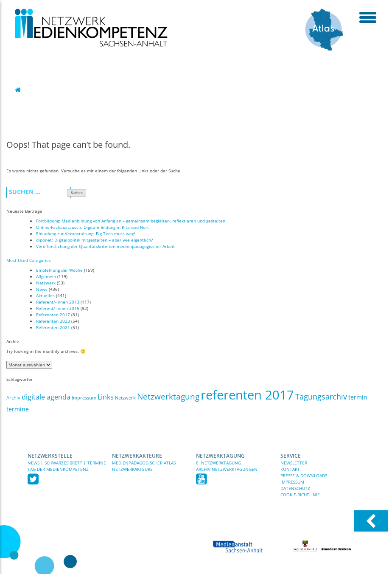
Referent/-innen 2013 (58, 302)
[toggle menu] (368, 17)
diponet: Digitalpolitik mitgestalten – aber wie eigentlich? (94, 240)
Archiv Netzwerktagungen (227, 469)
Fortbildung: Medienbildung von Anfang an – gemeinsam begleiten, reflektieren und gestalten (131, 221)
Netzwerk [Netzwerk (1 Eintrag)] (125, 398)
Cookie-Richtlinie (300, 495)
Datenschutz (295, 488)
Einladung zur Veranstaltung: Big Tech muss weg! (86, 234)
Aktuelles (45, 295)
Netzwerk (46, 283)
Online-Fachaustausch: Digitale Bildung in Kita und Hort (92, 227)
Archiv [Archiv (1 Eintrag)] (13, 398)
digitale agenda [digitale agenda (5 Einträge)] (46, 397)
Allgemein (46, 276)
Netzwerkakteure (137, 456)
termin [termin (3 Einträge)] (358, 397)
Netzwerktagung (220, 456)
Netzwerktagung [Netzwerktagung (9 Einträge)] (168, 397)
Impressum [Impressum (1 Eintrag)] (84, 398)
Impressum (292, 482)
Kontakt (290, 469)
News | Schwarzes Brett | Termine (67, 463)
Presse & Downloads (304, 476)
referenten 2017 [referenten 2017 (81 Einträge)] (247, 395)
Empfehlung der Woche (59, 270)
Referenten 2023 (53, 321)
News (42, 289)
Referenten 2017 (53, 315)
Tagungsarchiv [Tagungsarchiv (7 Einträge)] (321, 397)
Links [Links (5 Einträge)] (106, 397)
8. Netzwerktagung (218, 463)
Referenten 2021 (53, 327)
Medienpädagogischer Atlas (144, 463)
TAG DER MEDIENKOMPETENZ (58, 469)
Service (291, 456)
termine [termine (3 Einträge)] (18, 409)
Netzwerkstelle (50, 456)
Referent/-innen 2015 (58, 308)
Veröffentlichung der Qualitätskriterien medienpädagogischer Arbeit (105, 246)
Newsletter (294, 463)
